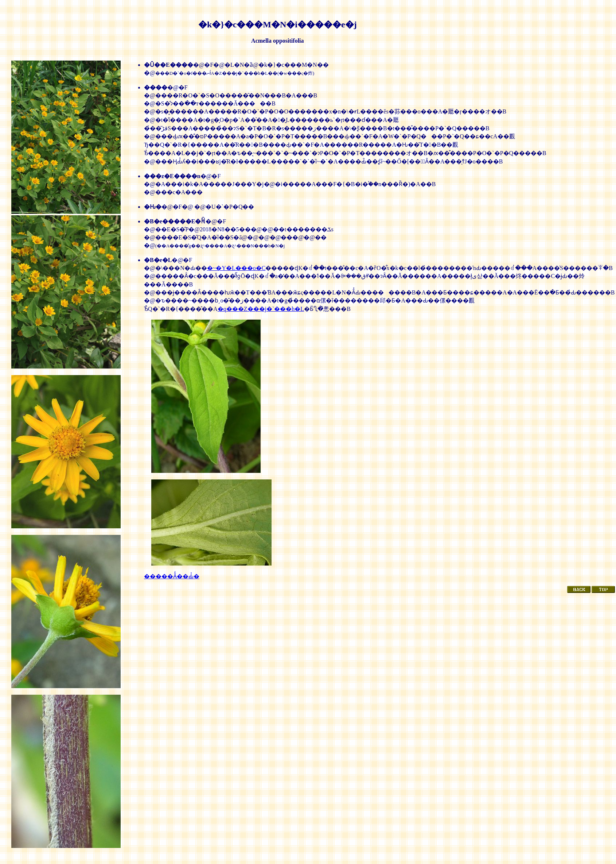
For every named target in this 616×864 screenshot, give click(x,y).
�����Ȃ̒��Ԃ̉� (172, 576)
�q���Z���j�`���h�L (261, 309)
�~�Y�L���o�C (236, 268)
